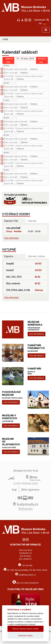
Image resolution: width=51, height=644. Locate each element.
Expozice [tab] (9, 256)
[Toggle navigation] (46, 30)
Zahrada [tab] (32, 221)
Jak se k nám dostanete (28, 583)
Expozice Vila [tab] (11, 221)
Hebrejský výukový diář (14, 69)
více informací (37, 334)
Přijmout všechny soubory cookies (26, 629)
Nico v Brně (9, 73)
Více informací (11, 238)
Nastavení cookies (25, 636)
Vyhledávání (41, 20)
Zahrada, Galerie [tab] (36, 256)
